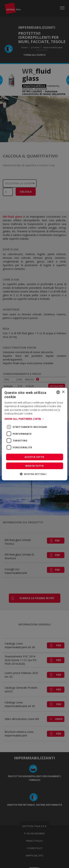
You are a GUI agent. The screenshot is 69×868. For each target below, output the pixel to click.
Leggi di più (40, 413)
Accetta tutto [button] (34, 457)
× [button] (63, 392)
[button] (34, 419)
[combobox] (58, 392)
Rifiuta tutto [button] (34, 466)
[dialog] (34, 434)
